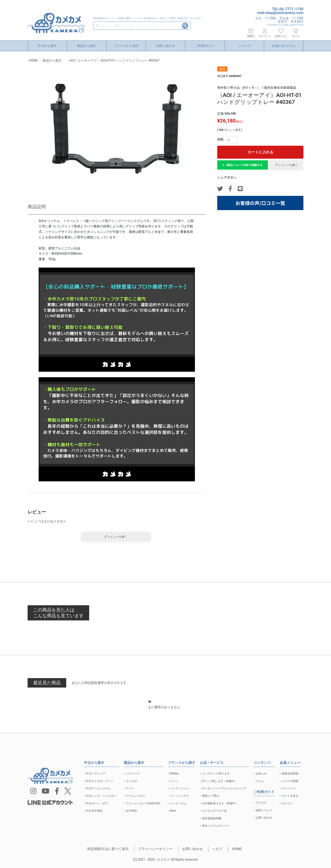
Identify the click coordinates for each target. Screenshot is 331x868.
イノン (174, 781)
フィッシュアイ (180, 796)
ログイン (287, 803)
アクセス (261, 803)
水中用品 (131, 811)
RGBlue (174, 774)
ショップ (244, 46)
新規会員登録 (290, 774)
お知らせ (261, 774)
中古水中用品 (94, 811)
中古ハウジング (96, 774)
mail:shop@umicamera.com (280, 13)
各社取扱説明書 (212, 818)
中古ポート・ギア (97, 803)
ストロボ (131, 781)
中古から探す (47, 46)
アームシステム (136, 796)
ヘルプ (217, 849)
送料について (264, 810)
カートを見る (290, 796)
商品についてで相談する (244, 165)
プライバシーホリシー (155, 849)
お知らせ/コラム (284, 46)
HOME (33, 60)
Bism (173, 811)
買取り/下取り (211, 796)
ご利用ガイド (205, 46)
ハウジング (133, 774)
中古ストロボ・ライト (100, 781)
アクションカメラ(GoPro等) (143, 803)
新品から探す (87, 46)
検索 (185, 26)
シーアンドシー (180, 788)
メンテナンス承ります (216, 774)
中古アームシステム (98, 788)
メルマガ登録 (290, 781)
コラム (260, 781)
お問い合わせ (165, 46)
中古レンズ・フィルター (101, 796)
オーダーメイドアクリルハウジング (224, 788)
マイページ (289, 788)
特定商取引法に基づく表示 (108, 849)
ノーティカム (178, 803)
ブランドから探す (126, 46)
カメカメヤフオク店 (214, 811)
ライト (130, 788)
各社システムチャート (216, 826)
